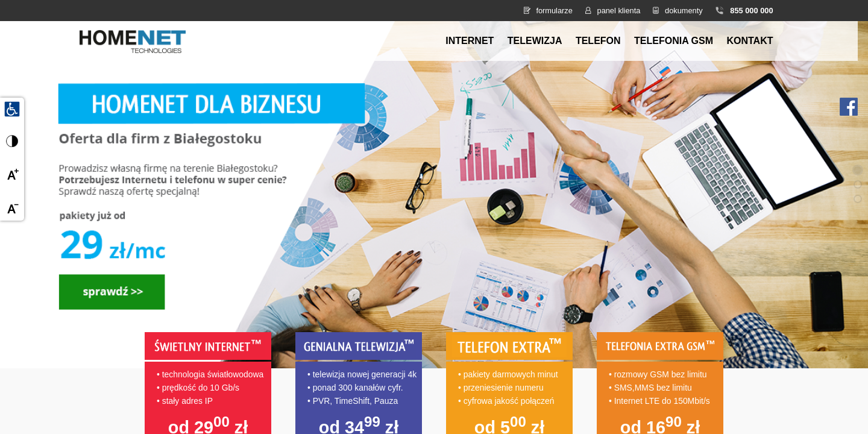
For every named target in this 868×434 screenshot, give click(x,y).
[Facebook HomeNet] (849, 106)
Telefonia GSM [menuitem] (674, 41)
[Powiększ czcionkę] (12, 175)
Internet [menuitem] (470, 41)
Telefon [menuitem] (598, 41)
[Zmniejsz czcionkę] (12, 209)
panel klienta (619, 11)
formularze (554, 11)
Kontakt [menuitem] (750, 41)
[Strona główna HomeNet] (133, 40)
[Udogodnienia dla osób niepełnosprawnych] (12, 109)
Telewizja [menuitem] (535, 41)
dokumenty (684, 11)
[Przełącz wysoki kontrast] (12, 141)
